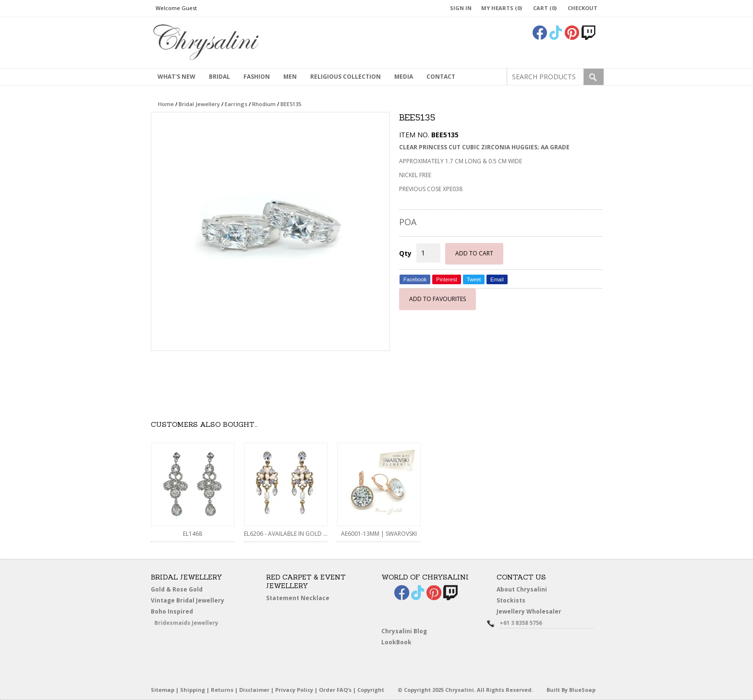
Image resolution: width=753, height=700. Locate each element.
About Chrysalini (522, 589)
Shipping (193, 690)
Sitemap (163, 690)
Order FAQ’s (335, 690)
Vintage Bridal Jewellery (189, 600)
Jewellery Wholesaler (535, 613)
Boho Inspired (185, 613)
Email (497, 279)
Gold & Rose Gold (177, 589)
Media (404, 77)
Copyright (371, 690)
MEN (290, 77)
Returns (222, 690)
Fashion (257, 77)
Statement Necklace (298, 598)
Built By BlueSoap (571, 690)
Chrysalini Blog (404, 631)
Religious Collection (346, 77)
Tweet (474, 279)
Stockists (514, 600)
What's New (176, 77)
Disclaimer (254, 690)
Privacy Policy (294, 690)
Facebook (415, 279)
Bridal (219, 77)
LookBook (400, 642)
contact (441, 77)
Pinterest (446, 279)
